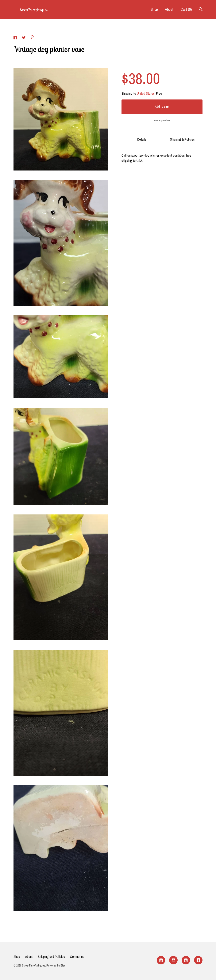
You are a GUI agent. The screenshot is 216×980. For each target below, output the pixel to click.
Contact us (77, 957)
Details (142, 139)
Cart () (186, 9)
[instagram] (161, 960)
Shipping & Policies (182, 139)
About (169, 9)
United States (146, 93)
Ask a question (162, 120)
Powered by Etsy (56, 965)
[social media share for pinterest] (32, 38)
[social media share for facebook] (16, 38)
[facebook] (198, 960)
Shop (154, 9)
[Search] (201, 10)
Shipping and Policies (51, 957)
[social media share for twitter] (24, 38)
